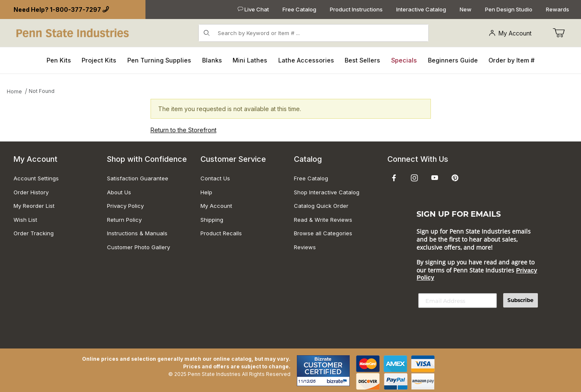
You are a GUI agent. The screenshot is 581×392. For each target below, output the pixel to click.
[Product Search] (321, 33)
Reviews (305, 247)
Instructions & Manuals (137, 233)
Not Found (42, 91)
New (466, 9)
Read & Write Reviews (323, 220)
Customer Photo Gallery (138, 247)
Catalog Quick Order (321, 206)
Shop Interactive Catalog (327, 192)
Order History (31, 192)
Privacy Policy (125, 206)
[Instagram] (414, 178)
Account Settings (36, 178)
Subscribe (521, 300)
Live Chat (253, 9)
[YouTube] (435, 178)
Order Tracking (34, 233)
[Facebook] (394, 178)
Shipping (212, 220)
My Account (510, 33)
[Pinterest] (455, 178)
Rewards (558, 9)
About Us (119, 192)
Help (206, 192)
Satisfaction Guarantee (138, 178)
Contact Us (215, 178)
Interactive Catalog (421, 9)
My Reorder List (34, 206)
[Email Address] (458, 301)
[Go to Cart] (559, 33)
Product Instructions (356, 9)
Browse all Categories (323, 233)
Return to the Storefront (184, 130)
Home (14, 91)
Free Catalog (299, 9)
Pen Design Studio (509, 9)
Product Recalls (221, 233)
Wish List (25, 220)
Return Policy (124, 220)
